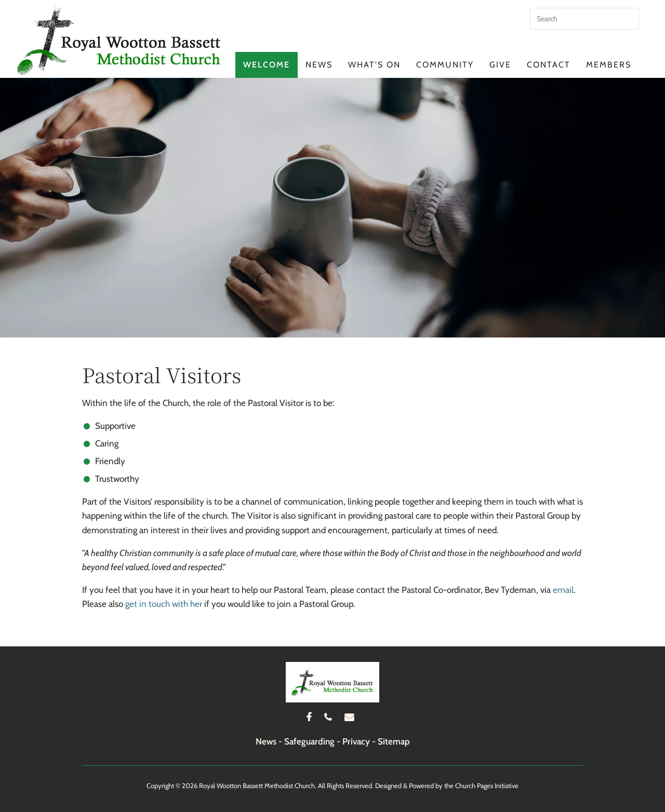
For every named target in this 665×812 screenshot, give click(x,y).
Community (445, 65)
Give (500, 65)
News (319, 65)
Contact (549, 65)
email (563, 590)
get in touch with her (164, 604)
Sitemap (394, 741)
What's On (374, 65)
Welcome (267, 65)
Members (609, 65)
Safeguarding (309, 741)
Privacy (356, 741)
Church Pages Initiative (487, 786)
